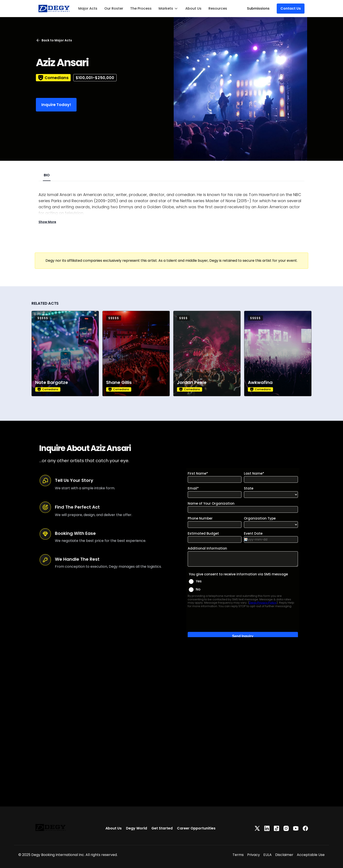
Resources (218, 8)
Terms (238, 855)
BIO (47, 175)
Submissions (258, 8)
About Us (193, 8)
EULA (268, 855)
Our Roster (114, 8)
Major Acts (88, 8)
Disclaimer (284, 855)
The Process (141, 8)
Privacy (254, 855)
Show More (47, 222)
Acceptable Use (311, 855)
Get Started (162, 828)
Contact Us (291, 8)
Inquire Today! (56, 105)
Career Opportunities (196, 828)
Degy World (136, 828)
